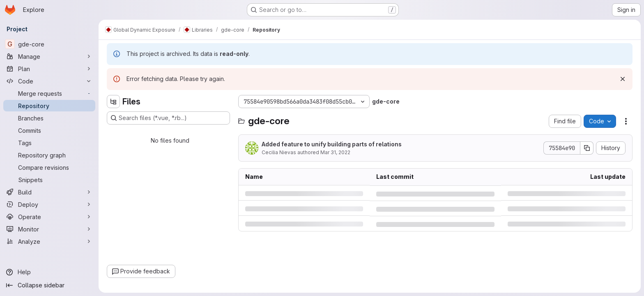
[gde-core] (49, 44)
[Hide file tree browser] (113, 102)
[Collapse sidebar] (49, 285)
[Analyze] (49, 241)
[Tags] (49, 143)
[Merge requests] (49, 93)
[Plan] (49, 69)
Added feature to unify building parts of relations (332, 144)
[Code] (49, 81)
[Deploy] (49, 204)
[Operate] (49, 217)
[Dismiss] (623, 79)
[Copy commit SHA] (587, 148)
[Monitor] (49, 229)
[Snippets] (49, 180)
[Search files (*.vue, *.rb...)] (168, 118)
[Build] (49, 192)
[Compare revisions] (49, 167)
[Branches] (49, 118)
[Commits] (49, 130)
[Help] (49, 272)
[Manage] (49, 56)
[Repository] (49, 106)
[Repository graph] (49, 155)
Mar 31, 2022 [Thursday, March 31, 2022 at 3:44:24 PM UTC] (335, 152)
